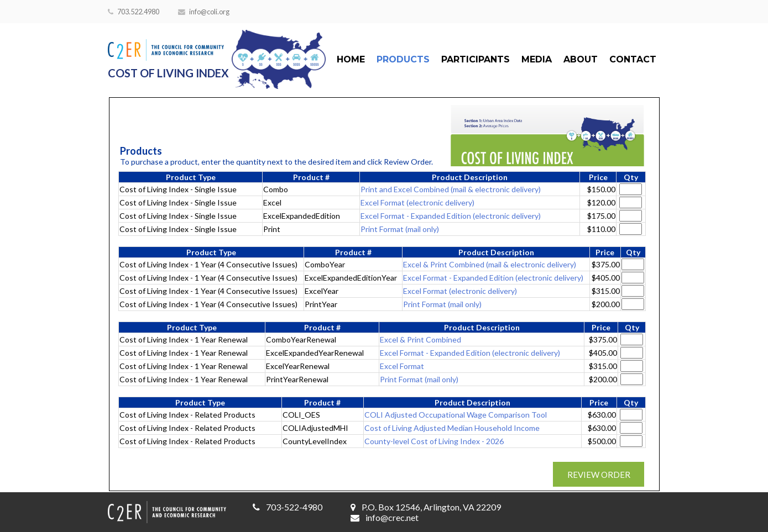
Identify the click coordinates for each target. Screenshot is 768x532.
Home (351, 59)
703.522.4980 (134, 12)
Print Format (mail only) (400, 229)
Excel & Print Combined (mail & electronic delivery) (490, 264)
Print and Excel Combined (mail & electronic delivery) (451, 189)
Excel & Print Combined (420, 339)
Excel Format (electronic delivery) (417, 202)
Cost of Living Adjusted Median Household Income (452, 428)
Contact (633, 59)
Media (537, 59)
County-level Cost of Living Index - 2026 (434, 441)
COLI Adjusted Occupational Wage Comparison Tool (456, 415)
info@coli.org (204, 12)
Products (403, 59)
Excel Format (402, 366)
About (581, 59)
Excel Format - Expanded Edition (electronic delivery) (451, 216)
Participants (476, 59)
